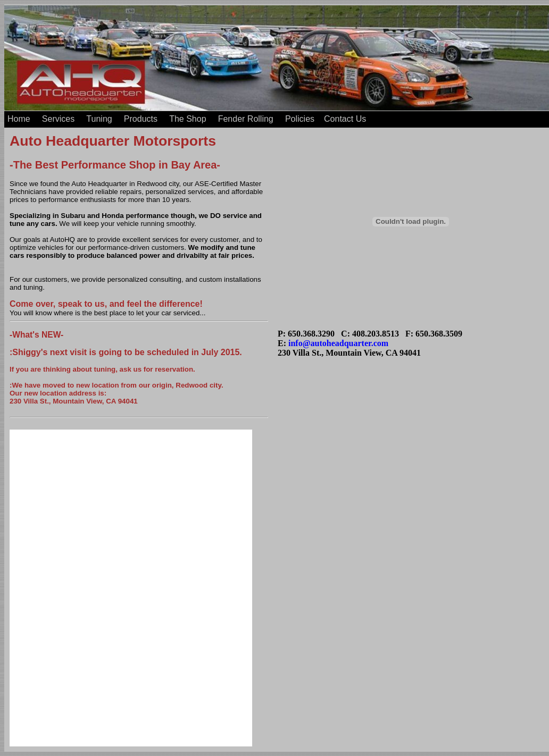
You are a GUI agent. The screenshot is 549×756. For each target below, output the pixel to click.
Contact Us (345, 119)
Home (19, 119)
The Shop (188, 119)
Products (141, 119)
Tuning (99, 119)
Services (58, 119)
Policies (300, 119)
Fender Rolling (246, 119)
